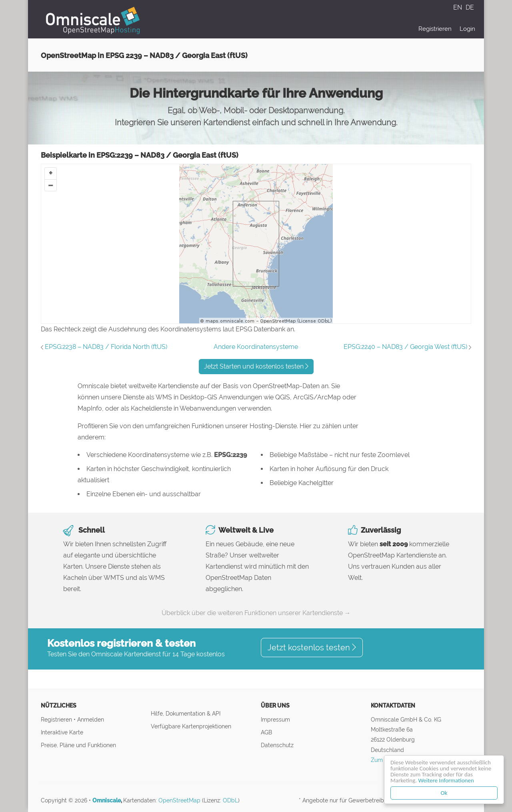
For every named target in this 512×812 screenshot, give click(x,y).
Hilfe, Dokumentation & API (186, 713)
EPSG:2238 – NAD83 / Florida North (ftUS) (106, 347)
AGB (266, 732)
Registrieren (435, 29)
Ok (445, 793)
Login (467, 29)
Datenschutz (277, 745)
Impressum (275, 719)
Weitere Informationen (447, 780)
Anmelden (91, 719)
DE (470, 7)
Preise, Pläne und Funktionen (78, 745)
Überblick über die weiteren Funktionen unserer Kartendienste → (256, 613)
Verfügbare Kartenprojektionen (191, 726)
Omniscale (107, 800)
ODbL (230, 800)
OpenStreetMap (179, 800)
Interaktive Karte (62, 732)
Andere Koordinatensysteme (256, 347)
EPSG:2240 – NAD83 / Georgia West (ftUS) (405, 347)
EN (458, 7)
